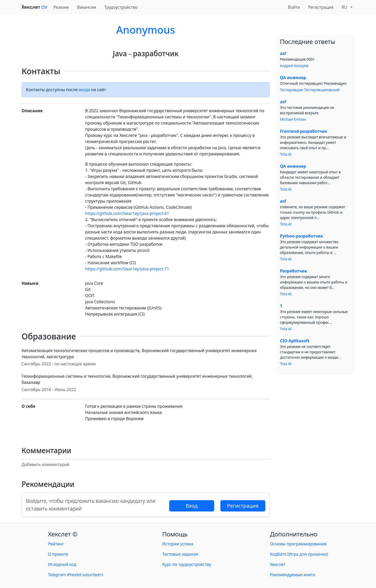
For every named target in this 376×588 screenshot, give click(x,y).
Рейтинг (56, 544)
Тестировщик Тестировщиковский (310, 90)
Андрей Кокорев (294, 66)
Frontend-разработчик (304, 131)
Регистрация (321, 7)
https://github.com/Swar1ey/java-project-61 (127, 213)
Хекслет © (63, 534)
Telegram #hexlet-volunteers (76, 575)
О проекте (58, 554)
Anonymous (146, 30)
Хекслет (278, 564)
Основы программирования (298, 544)
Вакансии (87, 7)
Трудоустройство (121, 7)
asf (283, 53)
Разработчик (294, 271)
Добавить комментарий (45, 464)
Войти (294, 7)
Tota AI (286, 154)
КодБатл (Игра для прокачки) (299, 554)
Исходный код (62, 564)
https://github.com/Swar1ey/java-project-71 (127, 269)
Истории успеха (178, 544)
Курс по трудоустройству (187, 564)
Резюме (61, 7)
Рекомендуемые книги (293, 575)
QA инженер (293, 78)
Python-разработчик (302, 236)
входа (85, 90)
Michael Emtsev (293, 119)
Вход (192, 506)
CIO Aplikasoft (295, 341)
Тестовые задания (180, 554)
